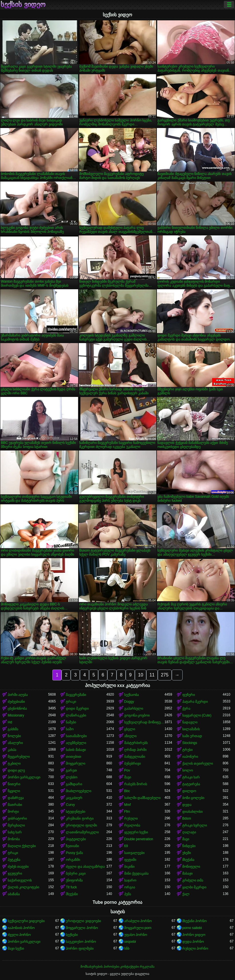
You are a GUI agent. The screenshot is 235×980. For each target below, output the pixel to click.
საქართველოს (20, 880)
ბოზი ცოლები (193, 798)
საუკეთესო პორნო (81, 942)
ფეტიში (130, 860)
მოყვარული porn (138, 928)
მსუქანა (188, 860)
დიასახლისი (192, 812)
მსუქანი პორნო (194, 921)
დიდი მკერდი (77, 709)
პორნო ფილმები (80, 948)
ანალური (15, 743)
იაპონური (190, 757)
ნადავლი (190, 722)
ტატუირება (191, 784)
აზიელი (130, 736)
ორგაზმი (73, 860)
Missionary (16, 715)
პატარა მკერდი (195, 702)
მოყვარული (76, 763)
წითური (14, 784)
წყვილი (14, 791)
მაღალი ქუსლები (22, 846)
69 (126, 846)
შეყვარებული (19, 757)
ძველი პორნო (19, 935)
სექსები (72, 935)
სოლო (188, 770)
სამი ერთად (192, 736)
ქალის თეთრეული (198, 763)
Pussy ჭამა (74, 853)
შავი (128, 777)
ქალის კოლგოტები (23, 887)
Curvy (70, 805)
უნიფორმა (74, 880)
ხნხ (127, 948)
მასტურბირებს (136, 743)
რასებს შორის (136, 784)
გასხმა (13, 729)
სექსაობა (132, 695)
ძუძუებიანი (16, 702)
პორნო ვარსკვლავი (24, 777)
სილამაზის (191, 729)
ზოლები (14, 736)
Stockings (190, 743)
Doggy (129, 702)
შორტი (13, 812)
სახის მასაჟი (76, 750)
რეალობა (132, 825)
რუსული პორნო (195, 948)
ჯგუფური (15, 873)
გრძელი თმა (193, 880)
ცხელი (130, 729)
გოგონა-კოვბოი (137, 715)
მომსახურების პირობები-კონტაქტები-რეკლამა (117, 967)
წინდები (189, 846)
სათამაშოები (76, 736)
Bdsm (187, 818)
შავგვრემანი (76, 695)
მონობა (14, 839)
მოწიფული (191, 867)
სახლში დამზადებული (142, 798)
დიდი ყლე (16, 770)
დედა (187, 805)
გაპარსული (134, 709)
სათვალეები (134, 853)
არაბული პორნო (138, 921)
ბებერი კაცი (76, 873)
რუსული (131, 818)
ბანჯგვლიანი (135, 757)
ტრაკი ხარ (191, 777)
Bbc (127, 791)
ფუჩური (189, 695)
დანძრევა (16, 798)
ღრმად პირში (135, 750)
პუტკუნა (14, 860)
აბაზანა (14, 894)
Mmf (128, 805)
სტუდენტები (76, 812)
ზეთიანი (72, 846)
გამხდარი (74, 784)
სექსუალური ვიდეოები (26, 921)
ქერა (186, 709)
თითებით (74, 757)
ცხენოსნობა (17, 709)
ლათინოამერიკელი (82, 832)
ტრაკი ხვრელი (195, 825)
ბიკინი (129, 867)
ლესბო (72, 777)
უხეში (187, 853)
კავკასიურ (74, 798)
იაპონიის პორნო (21, 928)
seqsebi (130, 942)
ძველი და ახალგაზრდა (85, 867)
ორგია (130, 887)
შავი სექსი (16, 948)
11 (152, 675)
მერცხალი (16, 825)
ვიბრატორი (17, 818)
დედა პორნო (193, 942)
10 (141, 675)
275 (165, 675)
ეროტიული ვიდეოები (83, 921)
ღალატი (189, 832)
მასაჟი (187, 873)
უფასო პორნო (136, 935)
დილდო (189, 791)
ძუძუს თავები (18, 867)
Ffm (127, 812)
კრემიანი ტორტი (80, 818)
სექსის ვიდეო (23, 5)
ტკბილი (14, 763)
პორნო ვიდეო (194, 935)
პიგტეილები (76, 839)
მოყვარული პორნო (82, 928)
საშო (70, 729)
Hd (10, 722)
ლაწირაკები (76, 715)
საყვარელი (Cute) (197, 715)
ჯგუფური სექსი (136, 832)
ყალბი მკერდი (194, 887)
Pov (127, 770)
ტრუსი (187, 750)
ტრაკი (71, 702)
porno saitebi (192, 928)
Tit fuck (71, 887)
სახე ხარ (15, 832)
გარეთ (71, 770)
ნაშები (71, 722)
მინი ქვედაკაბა (136, 873)
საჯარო (130, 880)
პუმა (128, 894)
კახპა (12, 750)
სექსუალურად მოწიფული (144, 722)
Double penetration (139, 839)
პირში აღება (18, 695)
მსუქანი (72, 894)
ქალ (186, 894)
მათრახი (15, 805)
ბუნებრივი (133, 763)
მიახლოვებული (79, 791)
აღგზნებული (76, 743)
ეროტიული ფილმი (81, 825)
